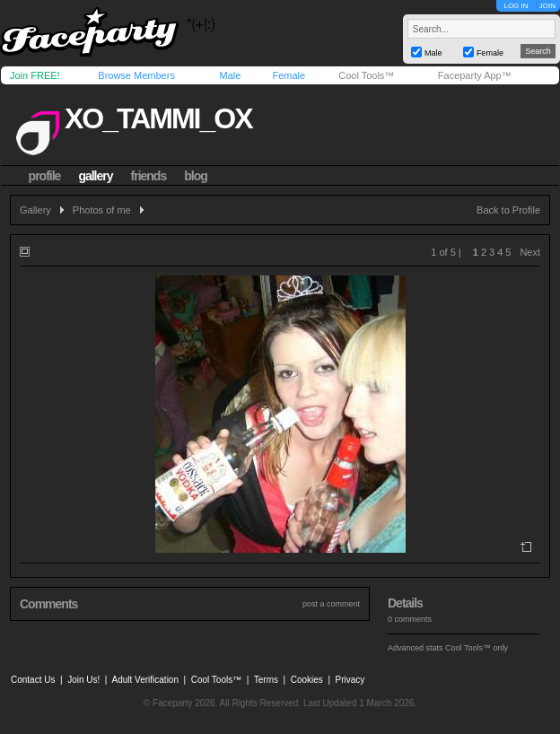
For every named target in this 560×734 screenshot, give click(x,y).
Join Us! (83, 680)
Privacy (350, 680)
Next (530, 252)
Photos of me (102, 210)
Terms (266, 680)
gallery (95, 176)
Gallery (35, 210)
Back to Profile (508, 210)
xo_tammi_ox (158, 118)
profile (45, 176)
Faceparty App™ (475, 75)
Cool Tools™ (366, 75)
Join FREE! (35, 75)
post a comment (331, 604)
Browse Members (136, 75)
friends (149, 176)
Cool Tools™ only (477, 648)
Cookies (307, 680)
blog (196, 176)
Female (289, 75)
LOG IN (516, 6)
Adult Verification (145, 680)
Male (230, 75)
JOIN (547, 6)
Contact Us (33, 680)
